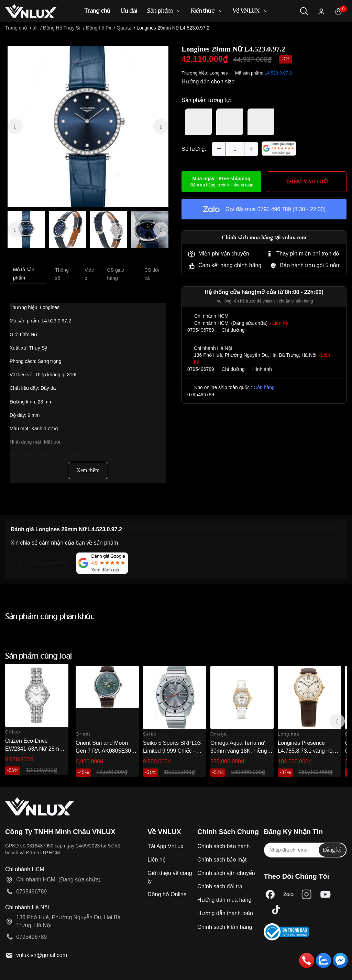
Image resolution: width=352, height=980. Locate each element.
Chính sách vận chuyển (226, 873)
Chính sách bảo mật (222, 860)
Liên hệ (157, 860)
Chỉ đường (233, 330)
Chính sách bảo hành (223, 846)
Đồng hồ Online (167, 894)
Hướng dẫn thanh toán (225, 913)
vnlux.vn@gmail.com (42, 955)
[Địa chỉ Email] (305, 850)
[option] (88, 126)
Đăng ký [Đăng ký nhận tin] (332, 850)
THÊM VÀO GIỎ (307, 181)
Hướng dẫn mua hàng (224, 900)
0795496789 (201, 330)
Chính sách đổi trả (220, 886)
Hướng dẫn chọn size (208, 82)
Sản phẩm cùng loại (38, 656)
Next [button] (337, 721)
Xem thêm (88, 470)
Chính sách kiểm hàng (225, 927)
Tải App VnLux (165, 846)
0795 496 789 (274, 209)
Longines (219, 73)
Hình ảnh (262, 369)
